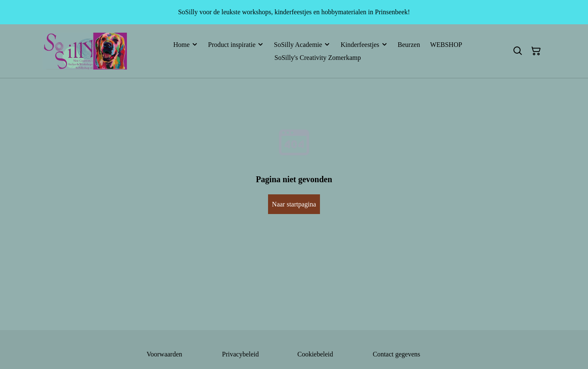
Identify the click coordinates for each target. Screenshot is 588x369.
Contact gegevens (396, 354)
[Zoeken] (518, 51)
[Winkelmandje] (536, 51)
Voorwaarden (164, 354)
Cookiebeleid (315, 354)
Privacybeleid (240, 354)
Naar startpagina (294, 204)
